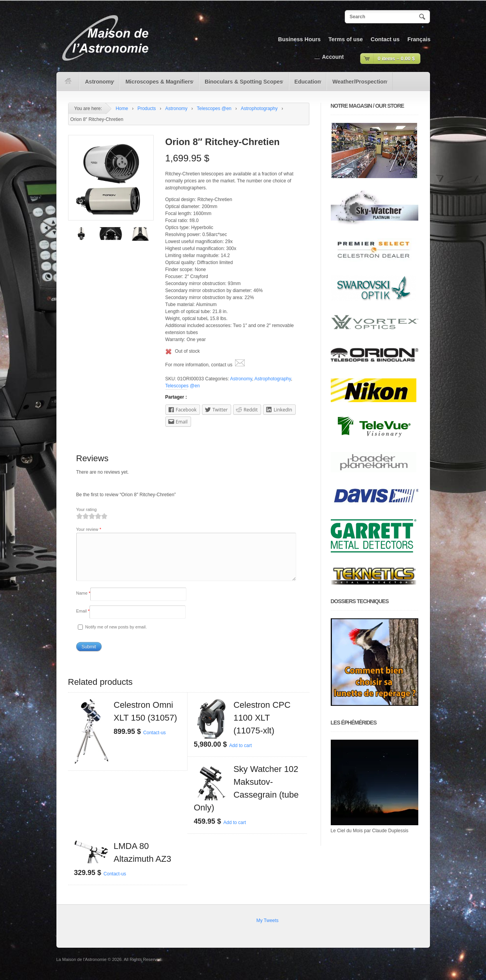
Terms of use (346, 39)
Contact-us (154, 742)
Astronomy (98, 84)
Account (333, 57)
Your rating (87, 509)
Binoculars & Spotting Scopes (242, 84)
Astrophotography (259, 108)
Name (83, 602)
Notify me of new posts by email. (116, 636)
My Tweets (268, 930)
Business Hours (300, 39)
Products (147, 108)
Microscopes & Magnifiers (157, 84)
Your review (89, 529)
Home (122, 108)
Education (306, 84)
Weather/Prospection (358, 84)
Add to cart (240, 755)
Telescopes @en (214, 108)
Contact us (385, 39)
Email (83, 620)
